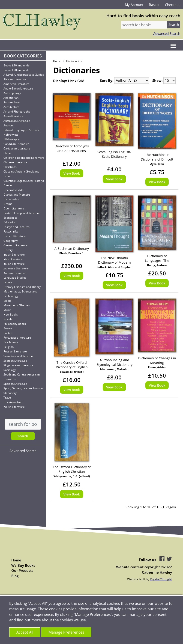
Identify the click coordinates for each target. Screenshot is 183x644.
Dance (8, 185)
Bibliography (12, 139)
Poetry (8, 328)
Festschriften (12, 231)
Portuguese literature (17, 338)
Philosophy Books (15, 324)
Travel (7, 398)
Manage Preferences (66, 632)
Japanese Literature (16, 268)
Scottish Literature (15, 361)
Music (7, 310)
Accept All (25, 632)
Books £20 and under (17, 70)
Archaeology (12, 102)
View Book (72, 173)
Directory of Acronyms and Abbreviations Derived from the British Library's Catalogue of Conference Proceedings (72, 149)
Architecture (11, 107)
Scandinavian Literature (19, 356)
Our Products (22, 570)
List (71, 81)
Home (57, 61)
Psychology (11, 342)
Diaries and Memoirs (17, 195)
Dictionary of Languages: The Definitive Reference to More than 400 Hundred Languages (157, 258)
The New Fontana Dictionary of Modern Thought (114, 260)
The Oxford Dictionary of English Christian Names (72, 469)
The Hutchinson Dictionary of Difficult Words (157, 157)
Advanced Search (167, 33)
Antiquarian (11, 98)
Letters (8, 282)
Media (7, 301)
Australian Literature (17, 121)
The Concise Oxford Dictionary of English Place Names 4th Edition (72, 365)
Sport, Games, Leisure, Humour (24, 388)
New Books (11, 315)
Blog (15, 576)
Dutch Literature (14, 208)
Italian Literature (14, 264)
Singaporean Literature (18, 365)
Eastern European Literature (22, 213)
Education (10, 222)
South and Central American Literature (22, 377)
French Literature (15, 236)
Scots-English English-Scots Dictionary (114, 154)
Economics (10, 218)
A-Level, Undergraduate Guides (24, 75)
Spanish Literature (15, 384)
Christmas (10, 167)
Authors (9, 125)
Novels (8, 319)
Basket (154, 5)
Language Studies (15, 278)
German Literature (15, 245)
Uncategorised (13, 402)
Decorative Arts (13, 190)
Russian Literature (15, 351)
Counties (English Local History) (24, 181)
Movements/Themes (17, 305)
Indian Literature (14, 255)
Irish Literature (13, 259)
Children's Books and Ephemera (24, 158)
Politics (8, 333)
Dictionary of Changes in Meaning (157, 360)
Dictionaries (11, 199)
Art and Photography (17, 112)
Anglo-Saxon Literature (18, 88)
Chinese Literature (15, 162)
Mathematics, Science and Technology (20, 294)
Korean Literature (15, 273)
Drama (8, 204)
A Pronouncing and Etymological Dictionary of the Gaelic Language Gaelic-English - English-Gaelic (114, 362)
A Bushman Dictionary (72, 249)
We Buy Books (23, 565)
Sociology (10, 370)
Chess (7, 153)
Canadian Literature (16, 144)
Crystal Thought (161, 579)
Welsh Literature (14, 407)
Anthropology (12, 93)
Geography (11, 241)
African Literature (15, 79)
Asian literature (13, 116)
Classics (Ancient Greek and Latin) (21, 174)
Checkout (172, 5)
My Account (134, 5)
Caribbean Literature (17, 148)
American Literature (16, 84)
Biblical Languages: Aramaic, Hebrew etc (22, 132)
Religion (9, 347)
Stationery (10, 393)
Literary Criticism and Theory (22, 287)
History (8, 250)
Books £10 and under (17, 65)
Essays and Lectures (16, 227)
